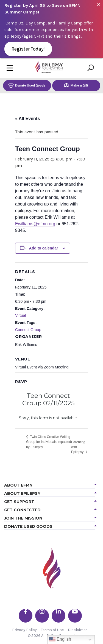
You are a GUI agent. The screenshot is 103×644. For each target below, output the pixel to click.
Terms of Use (52, 630)
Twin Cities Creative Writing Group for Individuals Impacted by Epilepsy (48, 442)
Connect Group (28, 330)
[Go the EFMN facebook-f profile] (26, 616)
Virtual (20, 315)
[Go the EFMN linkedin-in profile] (59, 616)
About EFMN (18, 485)
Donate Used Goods (27, 85)
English (60, 640)
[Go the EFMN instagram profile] (42, 616)
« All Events (27, 119)
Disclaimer (77, 630)
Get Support (19, 502)
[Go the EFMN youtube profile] (75, 616)
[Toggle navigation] (10, 68)
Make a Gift (76, 85)
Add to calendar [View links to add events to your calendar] (44, 248)
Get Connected (22, 510)
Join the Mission (23, 518)
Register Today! (28, 49)
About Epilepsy (22, 493)
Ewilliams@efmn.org (35, 224)
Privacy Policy (24, 630)
